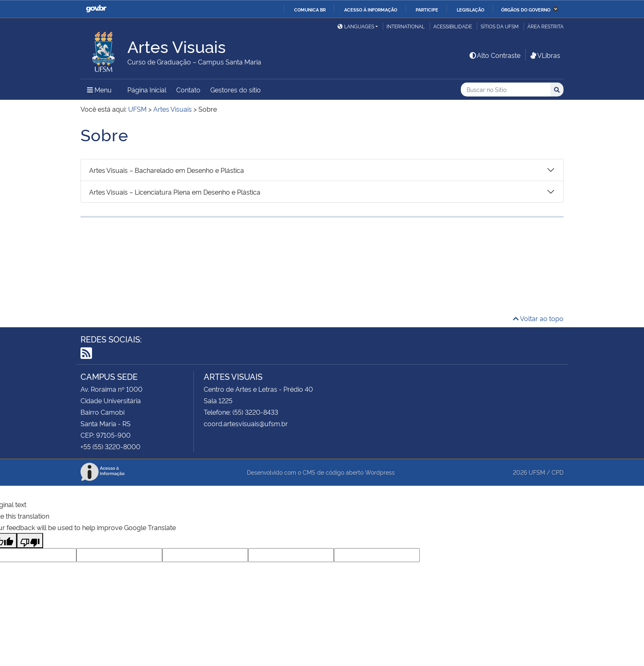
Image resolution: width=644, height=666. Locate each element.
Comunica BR (310, 9)
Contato (188, 90)
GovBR (96, 9)
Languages (356, 26)
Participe (427, 9)
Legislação (470, 9)
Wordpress (380, 472)
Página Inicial (147, 90)
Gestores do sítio (236, 90)
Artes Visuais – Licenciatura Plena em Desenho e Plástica (175, 192)
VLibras (545, 55)
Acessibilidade (453, 26)
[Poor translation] (30, 541)
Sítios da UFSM (500, 26)
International (406, 26)
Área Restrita (545, 26)
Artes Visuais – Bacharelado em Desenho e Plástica (167, 170)
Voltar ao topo (538, 318)
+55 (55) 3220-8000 (110, 446)
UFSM (537, 472)
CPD (558, 472)
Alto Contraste (494, 55)
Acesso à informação (371, 9)
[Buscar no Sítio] (506, 90)
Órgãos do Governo (526, 9)
